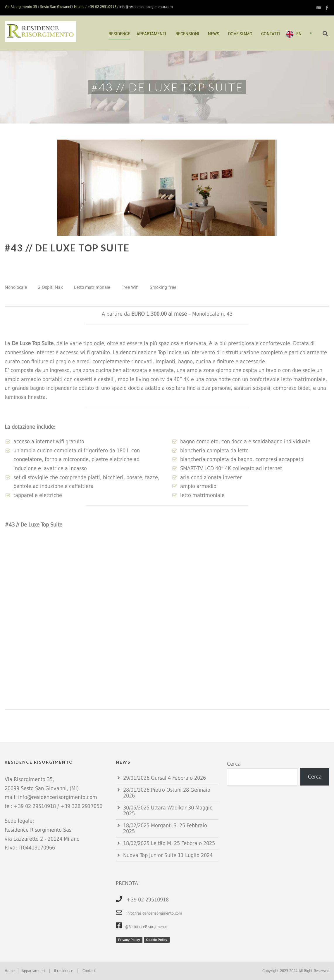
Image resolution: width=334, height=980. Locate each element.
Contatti (89, 971)
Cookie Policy (157, 940)
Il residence (64, 971)
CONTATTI (271, 34)
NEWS (214, 34)
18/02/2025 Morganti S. (150, 825)
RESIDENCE (119, 34)
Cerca (234, 764)
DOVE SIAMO (240, 34)
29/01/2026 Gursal (145, 778)
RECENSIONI (187, 34)
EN (299, 34)
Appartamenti (33, 971)
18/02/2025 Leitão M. (148, 843)
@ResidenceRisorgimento (142, 927)
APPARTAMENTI (151, 34)
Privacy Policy (129, 940)
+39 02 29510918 (35, 806)
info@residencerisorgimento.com (146, 7)
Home (10, 971)
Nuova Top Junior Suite (150, 855)
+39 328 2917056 (81, 806)
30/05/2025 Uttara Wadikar (155, 808)
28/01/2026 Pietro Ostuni (152, 790)
